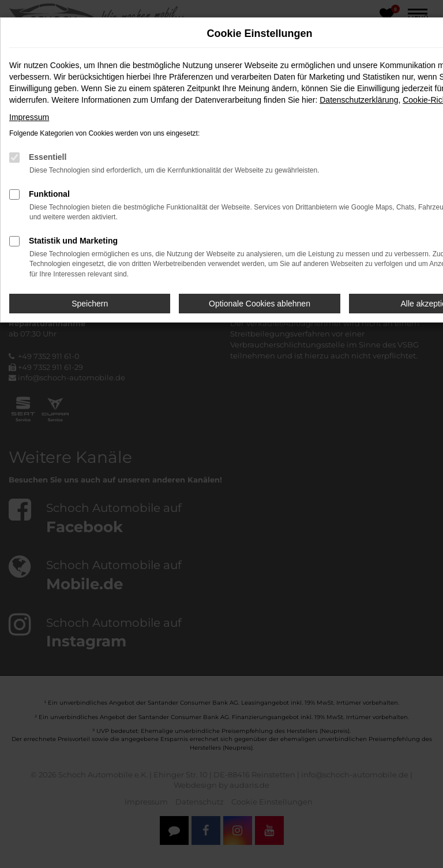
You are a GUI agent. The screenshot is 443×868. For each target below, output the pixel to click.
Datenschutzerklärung (359, 100)
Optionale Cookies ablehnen (260, 304)
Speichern (90, 304)
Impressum (29, 117)
